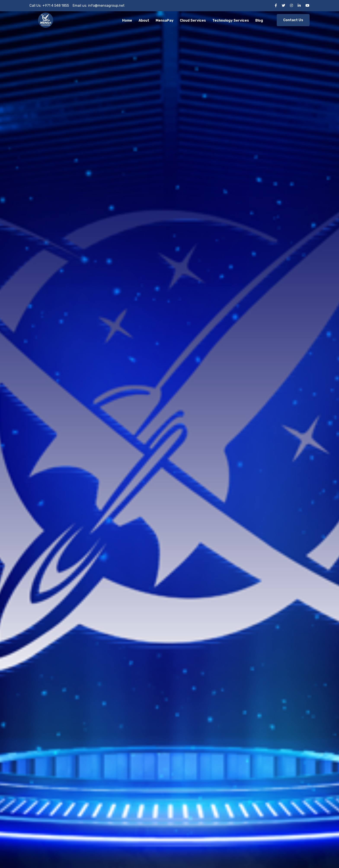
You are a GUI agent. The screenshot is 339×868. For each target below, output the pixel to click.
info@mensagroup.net (106, 6)
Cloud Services (193, 20)
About (144, 20)
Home (127, 20)
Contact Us (293, 20)
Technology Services (231, 20)
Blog (259, 20)
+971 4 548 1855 (56, 6)
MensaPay (165, 20)
